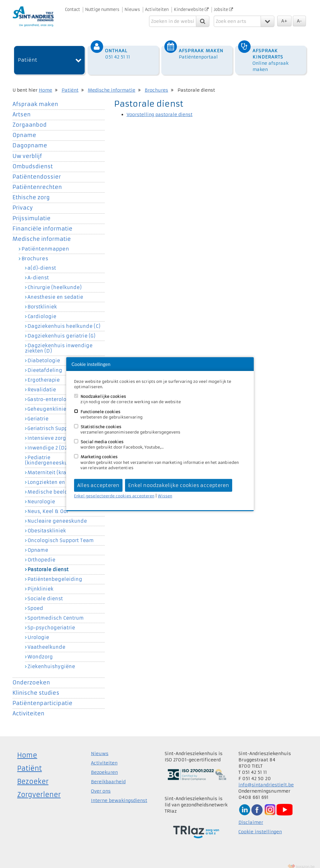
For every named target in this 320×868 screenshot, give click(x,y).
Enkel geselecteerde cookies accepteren (114, 496)
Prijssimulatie (32, 212)
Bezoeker (33, 775)
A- (299, 21)
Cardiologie (42, 310)
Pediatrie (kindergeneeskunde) (52, 454)
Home (45, 84)
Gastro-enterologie (51, 393)
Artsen (22, 108)
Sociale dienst (45, 592)
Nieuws (132, 10)
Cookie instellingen (260, 825)
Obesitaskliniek (47, 525)
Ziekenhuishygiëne (51, 660)
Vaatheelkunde (46, 641)
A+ (284, 21)
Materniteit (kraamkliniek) (60, 466)
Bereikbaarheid (108, 775)
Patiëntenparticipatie (42, 697)
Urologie (38, 631)
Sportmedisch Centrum (56, 612)
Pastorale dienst (48, 563)
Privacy (23, 202)
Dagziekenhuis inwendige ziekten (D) (59, 342)
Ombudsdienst (33, 160)
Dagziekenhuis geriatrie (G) (61, 330)
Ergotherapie (44, 374)
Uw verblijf (27, 150)
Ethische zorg (31, 191)
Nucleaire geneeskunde (57, 515)
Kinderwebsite (191, 10)
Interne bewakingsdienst (119, 794)
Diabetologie (44, 354)
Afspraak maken (35, 98)
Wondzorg (40, 651)
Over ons (101, 785)
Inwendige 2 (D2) (48, 442)
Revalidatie (42, 383)
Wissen (165, 496)
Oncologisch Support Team (61, 534)
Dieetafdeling (45, 364)
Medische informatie (112, 84)
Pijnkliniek (40, 583)
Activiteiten (157, 10)
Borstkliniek (42, 301)
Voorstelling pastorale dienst (160, 109)
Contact (72, 10)
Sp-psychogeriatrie (51, 622)
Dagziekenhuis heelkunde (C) (64, 320)
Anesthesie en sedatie (55, 291)
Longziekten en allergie (57, 476)
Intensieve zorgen (50, 432)
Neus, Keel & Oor (48, 505)
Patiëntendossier (37, 171)
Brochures (156, 84)
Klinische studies (36, 687)
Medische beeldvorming (58, 486)
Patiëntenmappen (45, 243)
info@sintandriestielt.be (266, 779)
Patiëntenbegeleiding (55, 573)
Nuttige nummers (102, 10)
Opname (24, 129)
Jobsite (223, 10)
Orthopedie (41, 554)
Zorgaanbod (30, 119)
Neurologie (41, 495)
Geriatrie (38, 413)
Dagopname (30, 140)
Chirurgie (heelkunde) (55, 281)
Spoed (35, 602)
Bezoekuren (104, 766)
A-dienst (38, 272)
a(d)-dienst (42, 262)
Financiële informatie (42, 223)
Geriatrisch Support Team (58, 422)
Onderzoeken (31, 676)
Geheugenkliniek (48, 403)
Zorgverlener (39, 788)
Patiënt (27, 54)
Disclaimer (251, 816)
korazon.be (305, 860)
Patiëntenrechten (37, 181)
